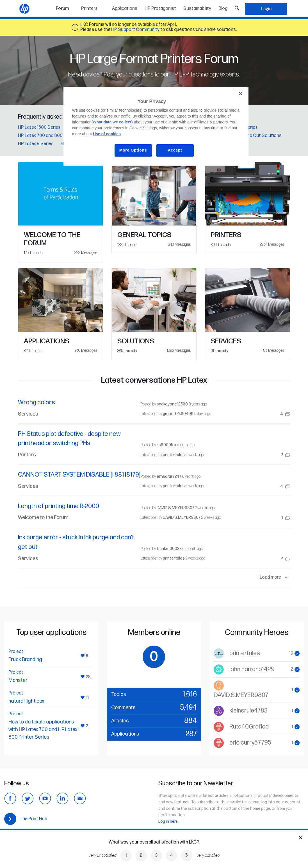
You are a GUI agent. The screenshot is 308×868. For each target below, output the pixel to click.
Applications (125, 9)
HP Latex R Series (36, 144)
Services (28, 414)
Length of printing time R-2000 (59, 506)
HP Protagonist (160, 9)
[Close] (241, 94)
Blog (223, 9)
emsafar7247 (169, 476)
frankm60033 (169, 549)
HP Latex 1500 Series (39, 128)
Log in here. (168, 821)
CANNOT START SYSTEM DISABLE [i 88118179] (79, 475)
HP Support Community (135, 30)
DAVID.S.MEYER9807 (175, 508)
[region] (156, 126)
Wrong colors (36, 403)
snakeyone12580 (172, 404)
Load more (275, 578)
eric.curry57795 (250, 743)
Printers (89, 9)
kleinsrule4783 (248, 711)
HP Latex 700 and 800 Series (47, 136)
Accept (175, 150)
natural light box (26, 701)
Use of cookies (107, 134)
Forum (67, 7)
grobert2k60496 (178, 414)
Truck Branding (25, 660)
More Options (133, 150)
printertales (174, 455)
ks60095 (165, 445)
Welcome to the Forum (43, 518)
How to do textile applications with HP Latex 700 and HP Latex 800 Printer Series (43, 730)
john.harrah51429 (252, 669)
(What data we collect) (112, 122)
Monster (18, 680)
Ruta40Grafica (249, 727)
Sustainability (197, 9)
